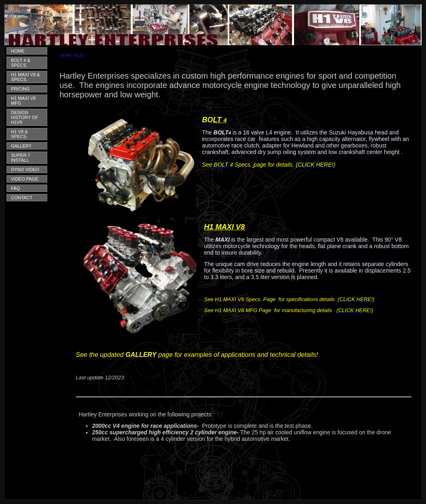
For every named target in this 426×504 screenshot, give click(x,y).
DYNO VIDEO (25, 169)
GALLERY (21, 146)
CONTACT (22, 198)
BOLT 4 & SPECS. (21, 63)
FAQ (15, 188)
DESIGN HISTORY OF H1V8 (25, 117)
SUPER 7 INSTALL (21, 158)
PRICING (20, 89)
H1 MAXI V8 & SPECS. (25, 77)
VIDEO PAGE (25, 179)
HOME (18, 51)
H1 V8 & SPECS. (19, 134)
